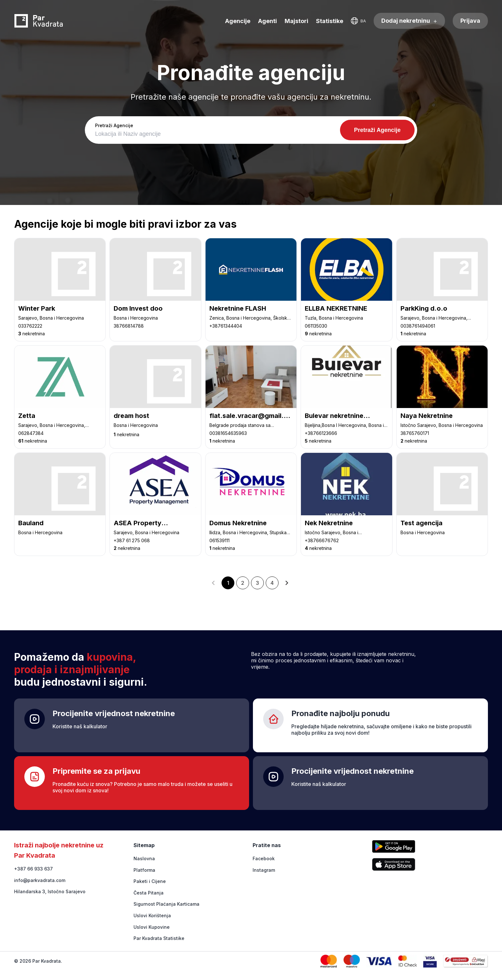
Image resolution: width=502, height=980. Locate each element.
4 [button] (272, 583)
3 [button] (257, 583)
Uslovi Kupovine (152, 927)
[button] (213, 583)
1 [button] (228, 583)
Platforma (144, 870)
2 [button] (243, 583)
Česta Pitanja (149, 893)
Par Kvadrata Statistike (159, 938)
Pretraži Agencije (114, 125)
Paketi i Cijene (150, 881)
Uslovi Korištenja (152, 915)
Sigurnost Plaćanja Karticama (166, 904)
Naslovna (144, 858)
